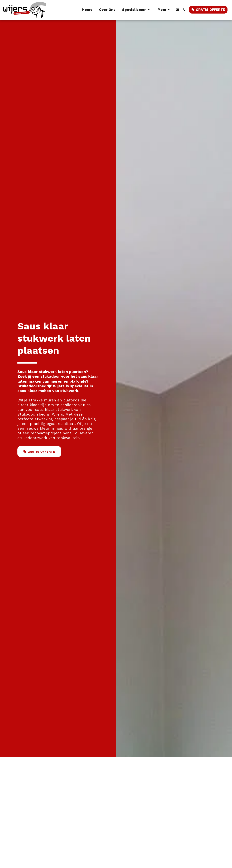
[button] (137, 10)
